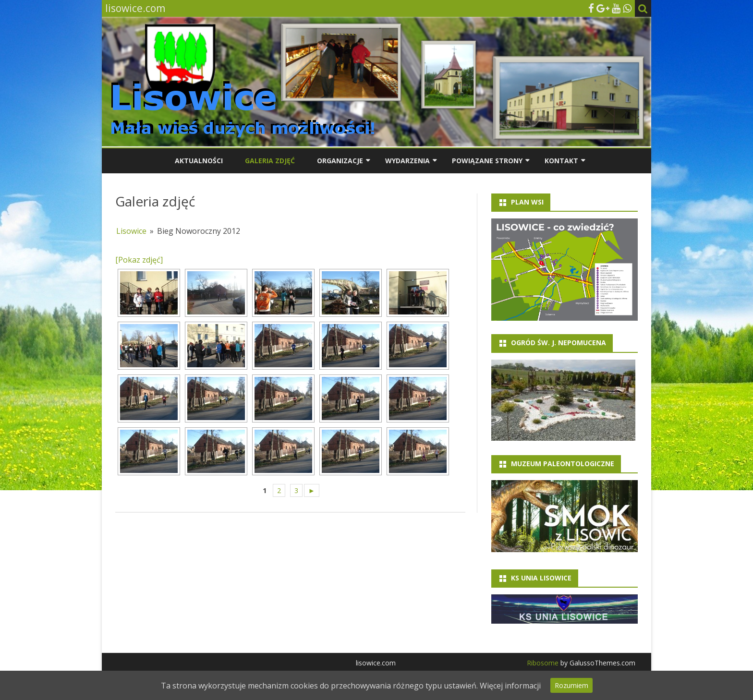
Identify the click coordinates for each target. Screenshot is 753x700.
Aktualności (199, 161)
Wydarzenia (407, 161)
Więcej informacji (510, 686)
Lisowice (131, 231)
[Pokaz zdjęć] (139, 260)
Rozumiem (571, 685)
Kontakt (561, 161)
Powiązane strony (487, 161)
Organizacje (340, 161)
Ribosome (543, 663)
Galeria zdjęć (270, 161)
